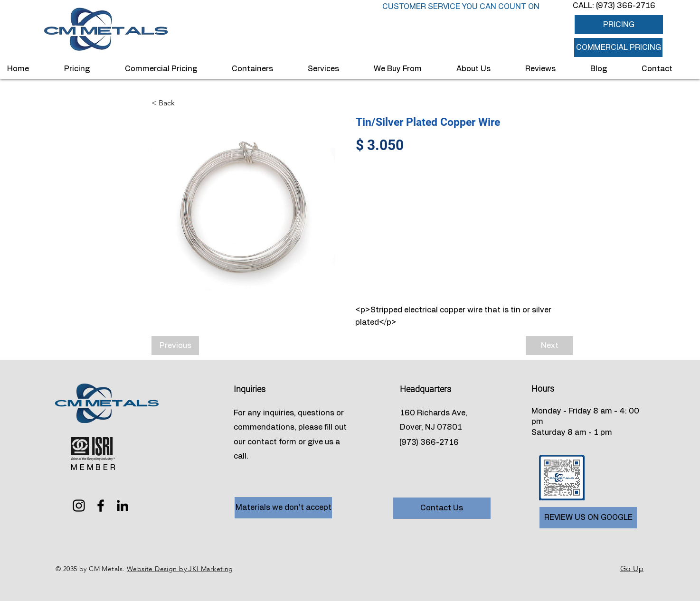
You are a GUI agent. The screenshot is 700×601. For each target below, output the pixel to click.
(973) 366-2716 (429, 442)
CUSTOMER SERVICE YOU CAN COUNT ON (461, 7)
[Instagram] (79, 506)
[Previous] (175, 346)
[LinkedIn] (123, 506)
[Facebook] (101, 506)
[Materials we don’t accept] (283, 508)
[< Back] (183, 103)
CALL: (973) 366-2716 (614, 6)
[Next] (549, 346)
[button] (618, 47)
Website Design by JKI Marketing (180, 569)
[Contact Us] (442, 508)
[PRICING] (619, 25)
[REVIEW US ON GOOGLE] (588, 518)
